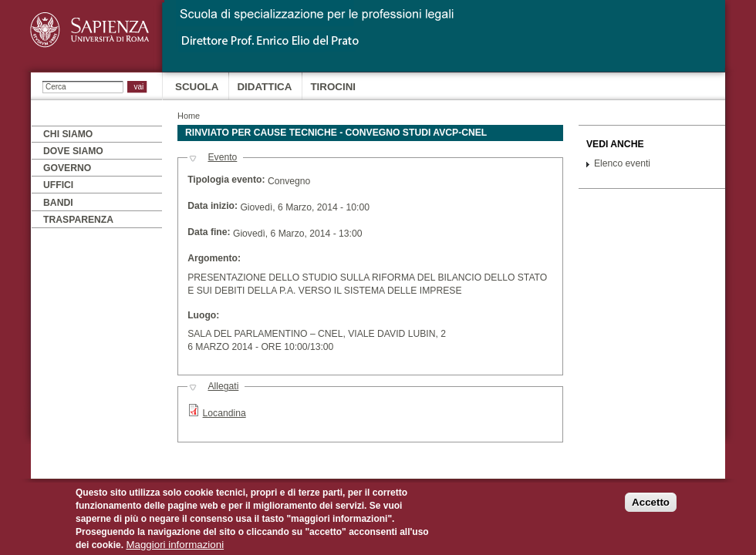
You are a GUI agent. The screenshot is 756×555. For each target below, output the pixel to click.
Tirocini (333, 87)
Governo (67, 168)
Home (189, 116)
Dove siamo (73, 151)
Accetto (651, 508)
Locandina (224, 413)
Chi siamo (68, 134)
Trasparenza (78, 220)
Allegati (223, 386)
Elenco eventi (622, 163)
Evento (222, 157)
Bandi (58, 203)
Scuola (197, 87)
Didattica (264, 87)
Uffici (58, 185)
